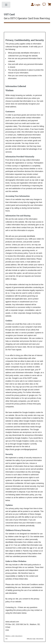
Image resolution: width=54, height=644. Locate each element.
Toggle (6, 5)
